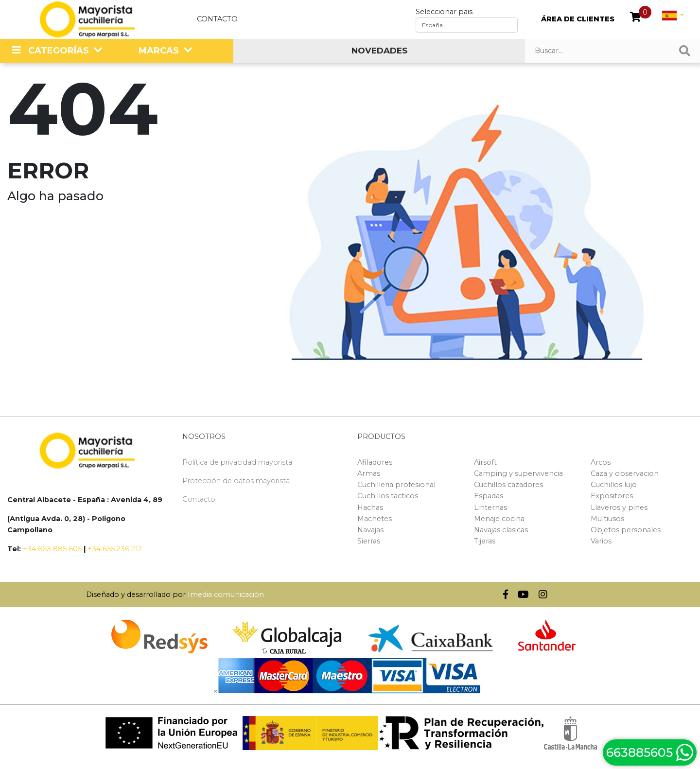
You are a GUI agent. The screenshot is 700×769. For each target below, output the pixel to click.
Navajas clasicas (501, 530)
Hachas (370, 507)
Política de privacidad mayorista (237, 462)
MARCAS (159, 51)
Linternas (490, 507)
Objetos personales (626, 530)
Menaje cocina (499, 519)
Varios (601, 541)
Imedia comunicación (226, 594)
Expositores (612, 496)
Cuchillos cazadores (508, 485)
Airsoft (485, 462)
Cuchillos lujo (614, 485)
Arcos (601, 462)
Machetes (375, 519)
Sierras (369, 541)
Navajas (370, 530)
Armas (369, 473)
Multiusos (607, 519)
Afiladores (375, 462)
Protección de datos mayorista (236, 481)
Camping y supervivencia (518, 473)
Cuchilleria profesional (396, 485)
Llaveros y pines (619, 507)
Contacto (217, 19)
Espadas (489, 496)
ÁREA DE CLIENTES (578, 19)
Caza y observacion (625, 473)
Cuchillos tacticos (388, 496)
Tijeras (485, 541)
